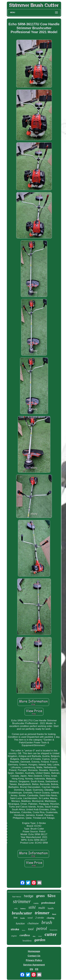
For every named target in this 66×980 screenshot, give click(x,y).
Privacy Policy (34, 960)
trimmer (42, 913)
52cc (52, 896)
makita (36, 903)
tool (31, 929)
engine (14, 936)
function (20, 924)
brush (47, 922)
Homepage (34, 951)
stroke (15, 929)
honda (22, 918)
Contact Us (34, 956)
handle (51, 908)
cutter (51, 934)
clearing (51, 918)
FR (37, 969)
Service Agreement (34, 965)
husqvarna (54, 930)
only (16, 908)
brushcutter (22, 913)
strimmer (22, 901)
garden (40, 940)
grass (40, 896)
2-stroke (40, 918)
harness (17, 897)
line (15, 918)
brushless (27, 941)
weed (30, 918)
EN (31, 969)
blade (40, 936)
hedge (29, 896)
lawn (54, 914)
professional (48, 903)
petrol (42, 928)
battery (23, 908)
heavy (24, 930)
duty (34, 936)
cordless (25, 935)
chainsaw (33, 923)
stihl (32, 907)
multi (42, 908)
